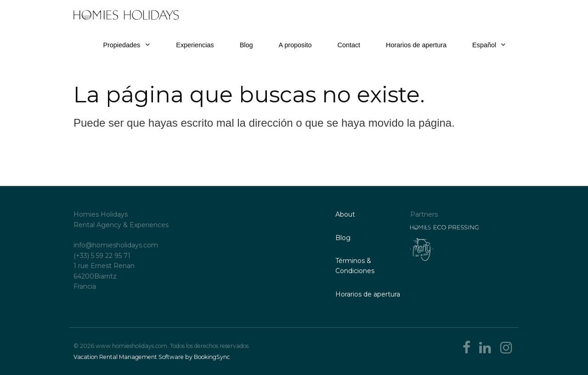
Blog (246, 45)
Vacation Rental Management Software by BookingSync (152, 357)
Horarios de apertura (416, 45)
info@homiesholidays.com (116, 245)
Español (489, 45)
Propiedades (122, 45)
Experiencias (195, 45)
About (345, 214)
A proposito (295, 45)
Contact (349, 45)
